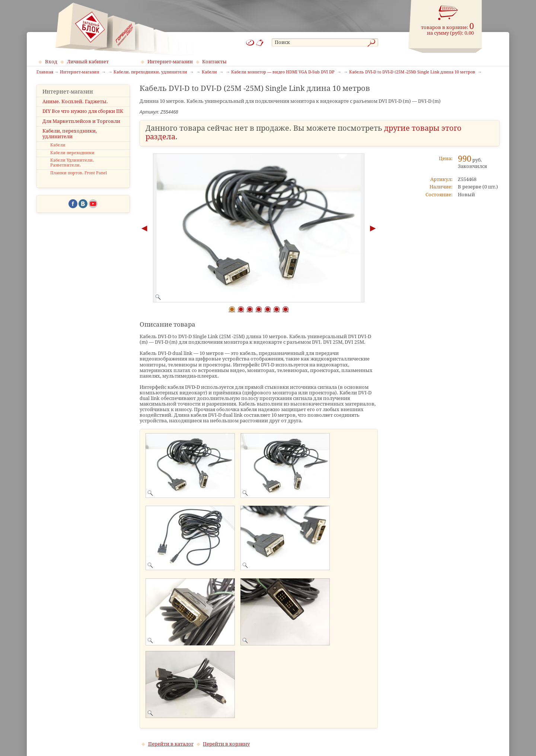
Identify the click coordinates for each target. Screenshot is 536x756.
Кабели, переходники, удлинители (70, 134)
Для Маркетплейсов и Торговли (81, 121)
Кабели (58, 145)
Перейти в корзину (226, 744)
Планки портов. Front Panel (79, 173)
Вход (51, 62)
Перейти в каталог (171, 744)
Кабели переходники (72, 153)
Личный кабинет (88, 62)
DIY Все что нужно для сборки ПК (83, 111)
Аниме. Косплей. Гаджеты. (75, 101)
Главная (45, 72)
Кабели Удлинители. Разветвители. (72, 163)
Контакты (214, 62)
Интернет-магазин (170, 62)
